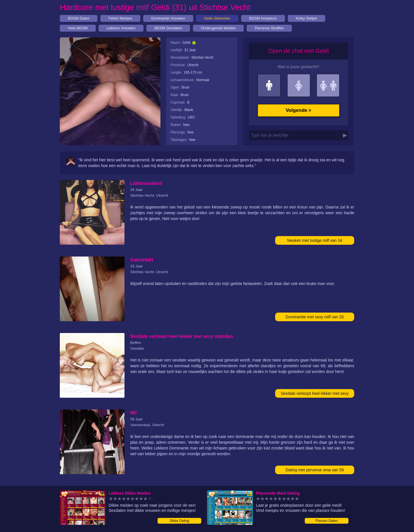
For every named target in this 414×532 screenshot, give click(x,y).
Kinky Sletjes (306, 18)
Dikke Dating (179, 521)
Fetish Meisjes (120, 18)
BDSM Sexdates (168, 28)
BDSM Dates (79, 18)
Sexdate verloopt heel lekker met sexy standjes (315, 394)
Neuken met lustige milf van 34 (315, 240)
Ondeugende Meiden (218, 28)
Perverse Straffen (269, 28)
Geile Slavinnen (217, 18)
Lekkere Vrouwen (121, 28)
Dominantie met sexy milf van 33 (315, 317)
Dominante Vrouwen (168, 18)
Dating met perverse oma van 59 (315, 470)
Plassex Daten (326, 521)
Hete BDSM (78, 28)
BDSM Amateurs (263, 18)
